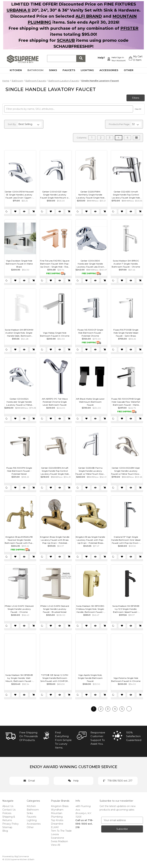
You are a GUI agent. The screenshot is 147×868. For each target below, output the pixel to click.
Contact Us (9, 810)
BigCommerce (22, 856)
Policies (7, 813)
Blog (5, 831)
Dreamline (57, 824)
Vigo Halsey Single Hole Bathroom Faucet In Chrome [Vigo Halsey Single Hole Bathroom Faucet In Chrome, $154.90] (55, 334)
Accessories (111, 70)
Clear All (138, 109)
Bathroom (37, 70)
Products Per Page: (119, 124)
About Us (8, 806)
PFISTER (129, 28)
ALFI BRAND (89, 16)
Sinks (55, 70)
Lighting (89, 70)
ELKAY (55, 827)
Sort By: (12, 124)
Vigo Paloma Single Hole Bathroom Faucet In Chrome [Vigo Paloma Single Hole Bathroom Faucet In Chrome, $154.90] (126, 680)
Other (131, 70)
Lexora (55, 834)
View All (56, 845)
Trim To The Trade (61, 831)
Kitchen (18, 70)
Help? (100, 57)
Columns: (82, 138)
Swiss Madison (59, 841)
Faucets (71, 70)
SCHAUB (66, 40)
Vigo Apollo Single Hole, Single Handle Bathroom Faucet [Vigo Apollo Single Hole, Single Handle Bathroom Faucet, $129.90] (90, 678)
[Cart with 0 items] (135, 59)
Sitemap (7, 827)
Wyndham (57, 810)
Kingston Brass (60, 806)
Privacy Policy (11, 824)
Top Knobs (57, 820)
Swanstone (58, 838)
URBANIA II (19, 10)
